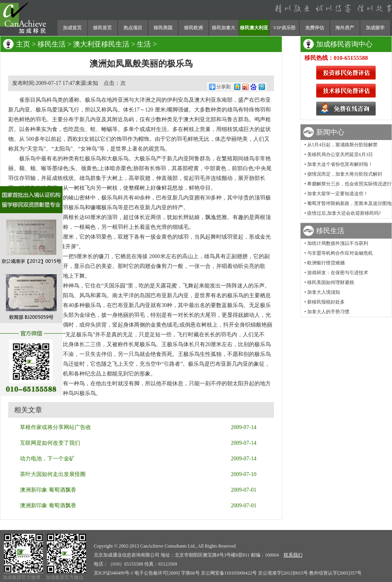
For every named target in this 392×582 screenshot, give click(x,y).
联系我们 (293, 555)
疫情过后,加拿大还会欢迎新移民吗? (344, 213)
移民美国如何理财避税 (331, 282)
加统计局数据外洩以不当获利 (338, 243)
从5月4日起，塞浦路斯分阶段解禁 (342, 145)
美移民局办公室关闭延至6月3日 (340, 154)
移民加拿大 (224, 28)
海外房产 (345, 28)
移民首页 (102, 28)
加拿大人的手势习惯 (328, 312)
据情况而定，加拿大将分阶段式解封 (345, 174)
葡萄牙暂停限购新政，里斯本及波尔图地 (349, 203)
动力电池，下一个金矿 (47, 459)
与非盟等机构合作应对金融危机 (340, 253)
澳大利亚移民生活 (101, 44)
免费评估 (315, 28)
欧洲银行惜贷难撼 (326, 263)
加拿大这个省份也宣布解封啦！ (340, 164)
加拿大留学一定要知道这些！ (338, 194)
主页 (23, 44)
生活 (144, 44)
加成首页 (72, 28)
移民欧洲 (193, 28)
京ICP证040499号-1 (114, 573)
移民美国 (163, 28)
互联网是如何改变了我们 (50, 443)
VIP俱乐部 (284, 28)
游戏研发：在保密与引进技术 (338, 273)
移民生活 (52, 44)
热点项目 (133, 28)
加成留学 (375, 28)
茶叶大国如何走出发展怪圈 (53, 474)
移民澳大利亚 (254, 28)
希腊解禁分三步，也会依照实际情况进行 (349, 184)
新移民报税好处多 (326, 302)
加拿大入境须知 (324, 292)
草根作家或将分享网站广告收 (55, 427)
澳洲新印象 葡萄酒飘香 (48, 490)
